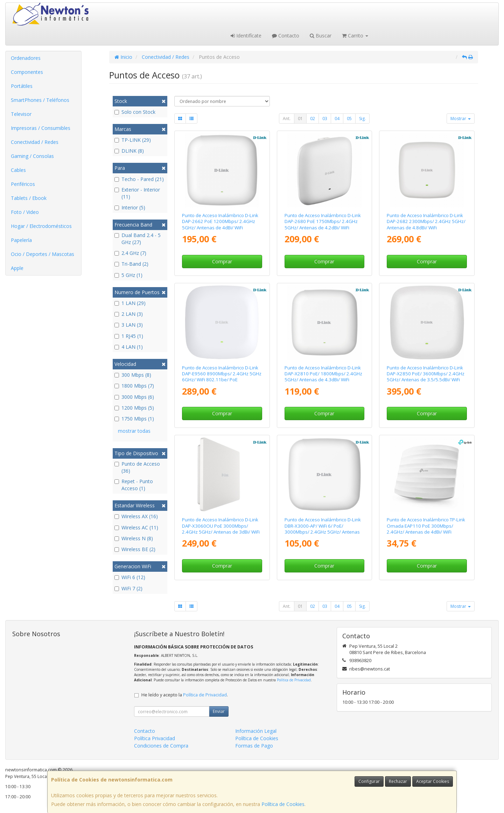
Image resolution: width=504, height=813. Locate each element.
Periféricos (23, 184)
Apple (17, 268)
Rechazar (398, 781)
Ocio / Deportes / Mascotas (43, 254)
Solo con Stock (135, 112)
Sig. (362, 119)
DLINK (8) (129, 151)
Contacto (286, 36)
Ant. (287, 119)
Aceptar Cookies (433, 781)
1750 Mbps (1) (134, 419)
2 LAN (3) (129, 314)
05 (349, 119)
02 (313, 119)
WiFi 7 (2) (128, 588)
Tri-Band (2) (131, 264)
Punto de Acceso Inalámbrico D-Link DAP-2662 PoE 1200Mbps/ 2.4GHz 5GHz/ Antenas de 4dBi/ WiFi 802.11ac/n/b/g (220, 224)
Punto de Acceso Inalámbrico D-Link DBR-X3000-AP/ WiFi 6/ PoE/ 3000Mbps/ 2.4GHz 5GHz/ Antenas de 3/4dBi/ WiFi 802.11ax (323, 529)
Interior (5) (130, 207)
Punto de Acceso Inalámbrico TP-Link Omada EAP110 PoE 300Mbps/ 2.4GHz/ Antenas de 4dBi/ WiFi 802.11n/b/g (426, 529)
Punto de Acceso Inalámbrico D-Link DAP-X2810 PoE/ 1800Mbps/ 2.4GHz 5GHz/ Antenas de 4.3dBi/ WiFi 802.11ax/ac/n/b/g (323, 377)
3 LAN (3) (129, 325)
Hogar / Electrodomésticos (41, 226)
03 (325, 119)
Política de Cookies (283, 804)
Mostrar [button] (461, 119)
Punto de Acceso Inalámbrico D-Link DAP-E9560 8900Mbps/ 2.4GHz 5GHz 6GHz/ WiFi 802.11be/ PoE (222, 374)
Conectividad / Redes (35, 142)
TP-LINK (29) (133, 140)
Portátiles (22, 86)
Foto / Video (25, 212)
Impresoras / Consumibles (41, 128)
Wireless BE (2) (135, 549)
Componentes (27, 72)
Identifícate (246, 36)
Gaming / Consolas (32, 156)
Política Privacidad (155, 738)
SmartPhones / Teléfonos (40, 100)
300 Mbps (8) (133, 375)
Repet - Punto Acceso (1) (134, 485)
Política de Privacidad (294, 680)
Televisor (21, 114)
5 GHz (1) (128, 275)
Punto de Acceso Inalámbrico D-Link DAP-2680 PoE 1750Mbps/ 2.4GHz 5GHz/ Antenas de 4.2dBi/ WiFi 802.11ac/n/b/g (323, 224)
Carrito (355, 36)
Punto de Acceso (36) (137, 467)
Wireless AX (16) (136, 516)
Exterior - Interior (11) (137, 193)
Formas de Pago (254, 746)
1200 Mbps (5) (134, 408)
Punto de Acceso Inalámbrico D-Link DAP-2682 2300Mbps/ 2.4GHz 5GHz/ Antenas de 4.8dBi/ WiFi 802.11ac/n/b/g (426, 224)
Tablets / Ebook (29, 198)
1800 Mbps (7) (134, 386)
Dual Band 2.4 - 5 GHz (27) (138, 239)
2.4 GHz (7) (130, 253)
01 (300, 119)
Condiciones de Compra (161, 746)
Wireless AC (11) (136, 527)
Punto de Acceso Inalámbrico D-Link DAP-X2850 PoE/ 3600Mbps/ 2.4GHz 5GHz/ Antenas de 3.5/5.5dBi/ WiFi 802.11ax (426, 377)
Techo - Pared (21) (139, 179)
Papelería (21, 240)
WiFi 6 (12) (130, 577)
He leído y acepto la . (185, 695)
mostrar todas (134, 431)
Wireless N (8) (134, 538)
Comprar (222, 261)
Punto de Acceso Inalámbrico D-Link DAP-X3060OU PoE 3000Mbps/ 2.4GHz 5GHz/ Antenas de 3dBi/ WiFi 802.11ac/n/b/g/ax (221, 529)
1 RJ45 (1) (129, 336)
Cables (18, 170)
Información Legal (256, 731)
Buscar (321, 36)
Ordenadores (26, 58)
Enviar (219, 711)
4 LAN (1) (129, 347)
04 (337, 119)
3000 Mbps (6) (134, 397)
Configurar (369, 781)
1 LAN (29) (130, 303)
